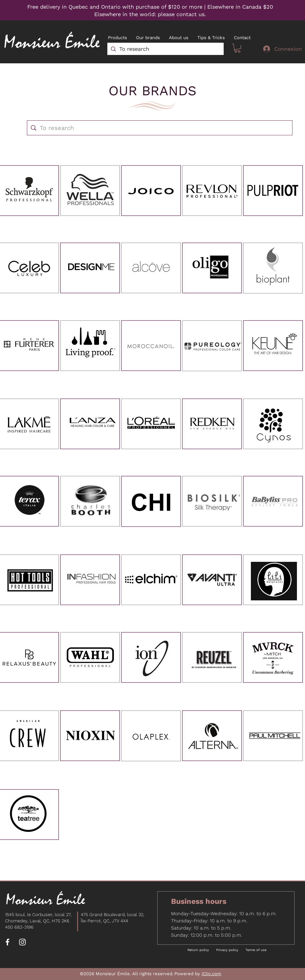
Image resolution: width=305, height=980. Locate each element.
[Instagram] (22, 942)
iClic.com (211, 974)
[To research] (165, 49)
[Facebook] (7, 942)
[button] (237, 48)
